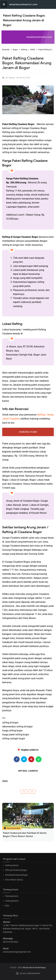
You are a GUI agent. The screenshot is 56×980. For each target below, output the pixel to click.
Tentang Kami (12, 896)
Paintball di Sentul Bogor (17, 875)
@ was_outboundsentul (28, 973)
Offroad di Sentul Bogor (16, 870)
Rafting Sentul (12, 865)
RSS (7, 906)
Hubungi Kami (28, 432)
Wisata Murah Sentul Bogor (34, 968)
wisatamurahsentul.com (23, 4)
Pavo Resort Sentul (14, 880)
